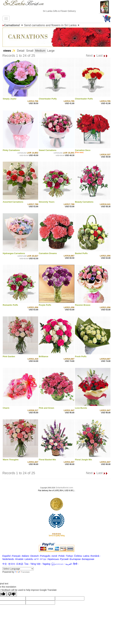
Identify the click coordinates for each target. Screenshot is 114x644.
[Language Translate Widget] (18, 569)
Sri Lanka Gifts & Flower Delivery (62, 11)
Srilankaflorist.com (64, 488)
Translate (22, 572)
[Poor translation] (12, 594)
